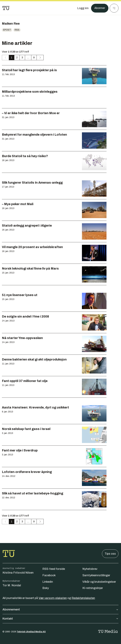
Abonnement (60, 610)
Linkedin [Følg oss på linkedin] (48, 582)
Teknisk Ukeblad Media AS (31, 632)
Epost (7, 30)
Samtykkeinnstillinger (96, 575)
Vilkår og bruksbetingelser (99, 582)
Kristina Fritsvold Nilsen (18, 573)
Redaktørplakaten (83, 598)
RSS (17, 30)
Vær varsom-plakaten (53, 598)
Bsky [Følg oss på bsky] (46, 588)
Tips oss (110, 554)
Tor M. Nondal (12, 585)
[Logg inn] (83, 8)
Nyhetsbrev (90, 569)
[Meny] (114, 8)
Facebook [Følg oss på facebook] (49, 575)
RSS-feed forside (54, 569)
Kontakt (60, 619)
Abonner (100, 8)
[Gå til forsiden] (6, 8)
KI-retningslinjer (93, 588)
